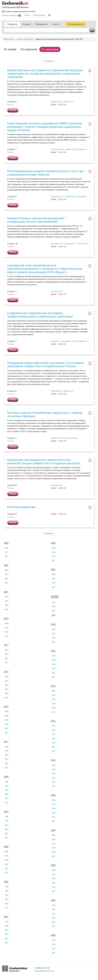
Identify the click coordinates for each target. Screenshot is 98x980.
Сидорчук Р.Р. (70, 244)
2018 (53, 624)
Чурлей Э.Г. (56, 341)
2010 (53, 760)
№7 (54, 726)
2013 (6, 707)
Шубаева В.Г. (81, 197)
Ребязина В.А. (57, 391)
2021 (6, 592)
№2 (7, 552)
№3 (7, 548)
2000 (53, 935)
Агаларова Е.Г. (57, 291)
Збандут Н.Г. (69, 391)
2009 (6, 777)
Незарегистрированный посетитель (19, 12)
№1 (7, 556)
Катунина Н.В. (57, 102)
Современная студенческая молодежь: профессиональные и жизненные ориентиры (40, 315)
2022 (53, 570)
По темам (10, 49)
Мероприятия (42, 24)
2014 (53, 686)
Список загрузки (11, 15)
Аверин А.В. (70, 149)
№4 (54, 548)
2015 (6, 672)
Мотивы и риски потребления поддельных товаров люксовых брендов (45, 414)
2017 (6, 645)
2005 (6, 847)
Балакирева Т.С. (82, 341)
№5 (54, 660)
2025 (6, 543)
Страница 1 (49, 61)
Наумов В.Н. (70, 197)
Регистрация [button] (39, 15)
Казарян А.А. (82, 149)
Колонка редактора (21, 507)
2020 (55, 597)
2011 (6, 742)
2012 (53, 721)
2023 (6, 565)
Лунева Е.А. (68, 102)
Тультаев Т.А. (83, 244)
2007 (6, 812)
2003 (6, 882)
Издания (27, 24)
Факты (56, 24)
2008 (53, 795)
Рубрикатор (12, 24)
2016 (53, 651)
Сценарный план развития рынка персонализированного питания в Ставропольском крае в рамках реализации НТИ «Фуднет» (45, 269)
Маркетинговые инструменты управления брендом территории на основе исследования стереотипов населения (45, 74)
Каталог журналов (25, 39)
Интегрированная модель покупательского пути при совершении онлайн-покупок (45, 173)
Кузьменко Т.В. (68, 341)
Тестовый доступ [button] (76, 24)
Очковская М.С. (71, 438)
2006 (53, 830)
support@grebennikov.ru (44, 971)
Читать (13, 110)
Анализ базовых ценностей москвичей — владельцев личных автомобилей (37, 220)
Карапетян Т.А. (57, 438)
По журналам (50, 49)
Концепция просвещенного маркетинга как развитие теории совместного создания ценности (43, 462)
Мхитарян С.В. (57, 244)
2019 (6, 619)
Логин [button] (27, 15)
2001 (6, 917)
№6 (54, 656)
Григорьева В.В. (58, 149)
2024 (53, 543)
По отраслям (29, 49)
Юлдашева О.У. (58, 197)
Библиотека (9, 39)
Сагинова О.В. (57, 485)
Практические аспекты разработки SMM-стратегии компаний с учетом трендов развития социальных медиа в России (45, 127)
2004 (53, 865)
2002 (53, 900)
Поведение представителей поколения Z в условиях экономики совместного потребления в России (45, 365)
